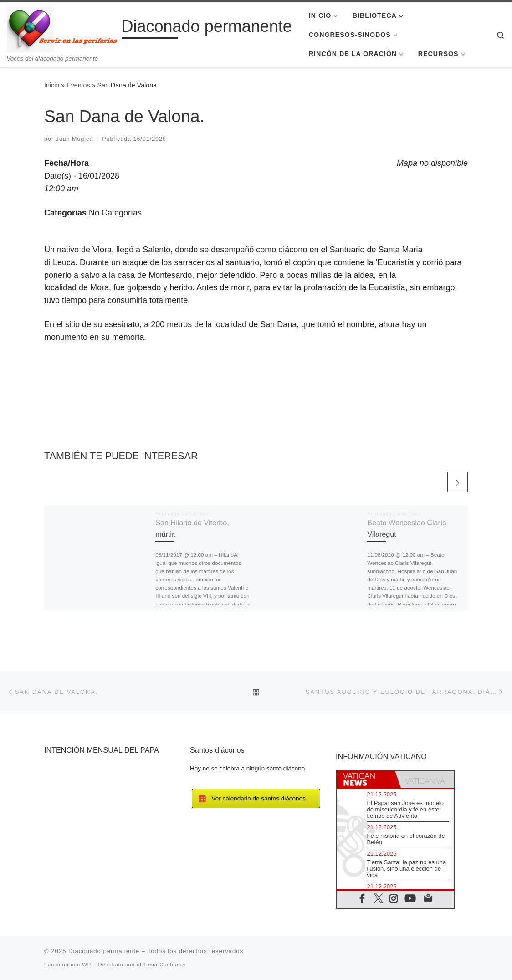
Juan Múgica (75, 139)
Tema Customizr (165, 965)
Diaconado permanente (104, 951)
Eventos (78, 85)
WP (87, 965)
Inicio (52, 85)
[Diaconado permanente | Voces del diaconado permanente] (63, 28)
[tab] (366, 779)
